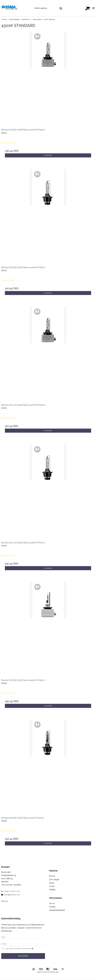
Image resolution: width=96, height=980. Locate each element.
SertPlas (52, 890)
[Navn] (23, 937)
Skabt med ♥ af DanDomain (48, 972)
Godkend (23, 956)
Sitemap (4, 901)
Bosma (52, 876)
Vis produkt (48, 155)
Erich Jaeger (54, 879)
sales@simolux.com (12, 895)
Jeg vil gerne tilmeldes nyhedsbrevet (25, 948)
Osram (52, 886)
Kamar (52, 883)
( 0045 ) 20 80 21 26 (10, 891)
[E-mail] (23, 944)
